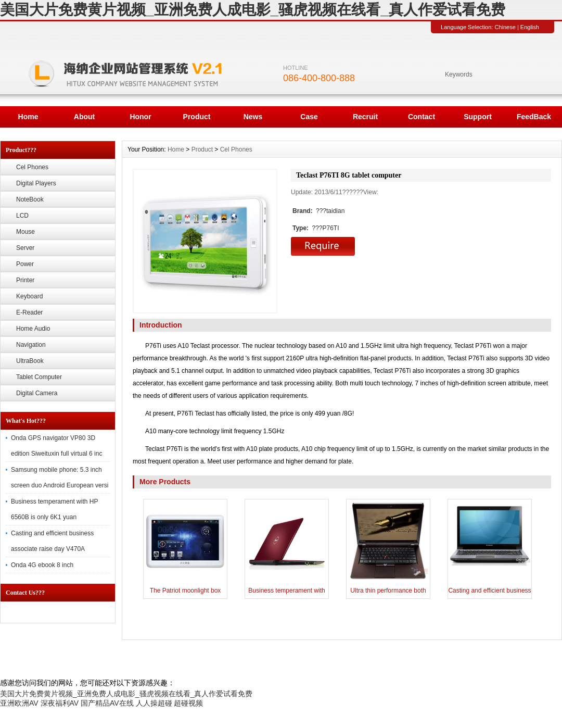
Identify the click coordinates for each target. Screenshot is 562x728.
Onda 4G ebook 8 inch (42, 565)
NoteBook (30, 199)
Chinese (505, 27)
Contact (421, 117)
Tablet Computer (39, 377)
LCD (22, 216)
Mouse (25, 232)
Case (309, 117)
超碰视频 (188, 703)
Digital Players (36, 183)
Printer (25, 280)
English (530, 27)
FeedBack (534, 117)
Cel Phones (32, 167)
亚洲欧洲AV (19, 703)
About (84, 117)
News (253, 117)
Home (28, 117)
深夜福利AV (60, 703)
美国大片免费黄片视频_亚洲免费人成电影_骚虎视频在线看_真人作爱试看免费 (253, 10)
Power (25, 264)
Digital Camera (37, 393)
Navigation (31, 345)
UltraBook (30, 361)
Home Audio (33, 329)
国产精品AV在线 (107, 703)
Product (197, 117)
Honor (140, 117)
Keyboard (29, 296)
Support (478, 117)
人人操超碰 (154, 703)
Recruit (365, 117)
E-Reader (29, 312)
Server (25, 248)
